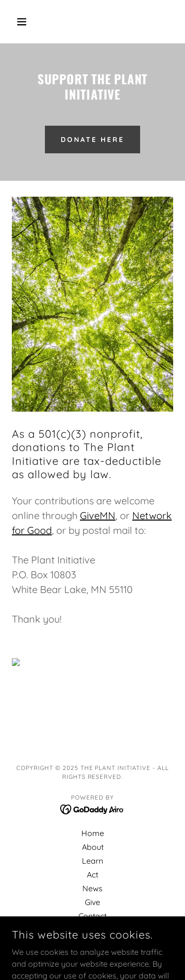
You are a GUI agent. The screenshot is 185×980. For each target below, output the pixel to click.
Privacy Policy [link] (93, 944)
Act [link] (92, 875)
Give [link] (92, 902)
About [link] (93, 847)
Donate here (92, 140)
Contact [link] (92, 916)
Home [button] (93, 833)
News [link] (92, 888)
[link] (92, 809)
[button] (24, 22)
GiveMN (98, 515)
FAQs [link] (93, 930)
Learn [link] (92, 861)
